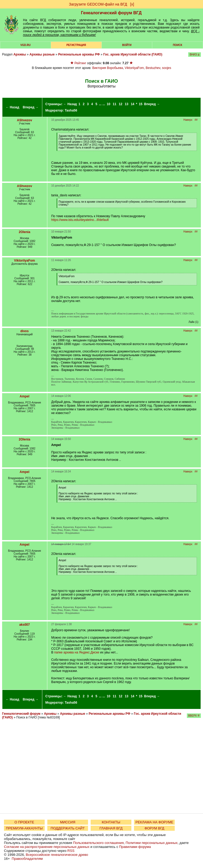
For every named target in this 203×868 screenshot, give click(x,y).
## (196, 120)
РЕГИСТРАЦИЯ (76, 45)
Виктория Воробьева (108, 68)
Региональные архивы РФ (79, 54)
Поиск (177, 45)
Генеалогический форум (21, 714)
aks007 (25, 625)
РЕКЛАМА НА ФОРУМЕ (154, 822)
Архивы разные (42, 54)
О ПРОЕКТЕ (24, 822)
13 (126, 104)
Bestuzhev (153, 68)
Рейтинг (80, 63)
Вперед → (31, 107)
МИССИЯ (68, 822)
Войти (127, 45)
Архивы (20, 54)
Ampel (24, 396)
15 (140, 104)
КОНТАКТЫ (111, 822)
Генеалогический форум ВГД (111, 13)
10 (109, 104)
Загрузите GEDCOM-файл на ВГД (98, 4)
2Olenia (24, 232)
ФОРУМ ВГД (154, 828)
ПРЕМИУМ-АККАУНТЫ (24, 828)
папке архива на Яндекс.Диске (77, 652)
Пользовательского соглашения (98, 843)
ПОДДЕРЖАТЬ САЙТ (68, 828)
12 (120, 104)
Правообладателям (27, 859)
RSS (71, 851)
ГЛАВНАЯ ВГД (111, 828)
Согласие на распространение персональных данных (47, 847)
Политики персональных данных (152, 843)
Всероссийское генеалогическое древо (57, 855)
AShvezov (24, 120)
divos (24, 331)
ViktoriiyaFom (134, 68)
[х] (132, 4)
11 (115, 104)
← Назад (13, 107)
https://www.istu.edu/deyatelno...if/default (80, 220)
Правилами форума (135, 847)
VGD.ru (26, 45)
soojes (167, 68)
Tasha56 (71, 110)
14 (133, 104)
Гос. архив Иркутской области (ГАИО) (133, 54)
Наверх (188, 120)
